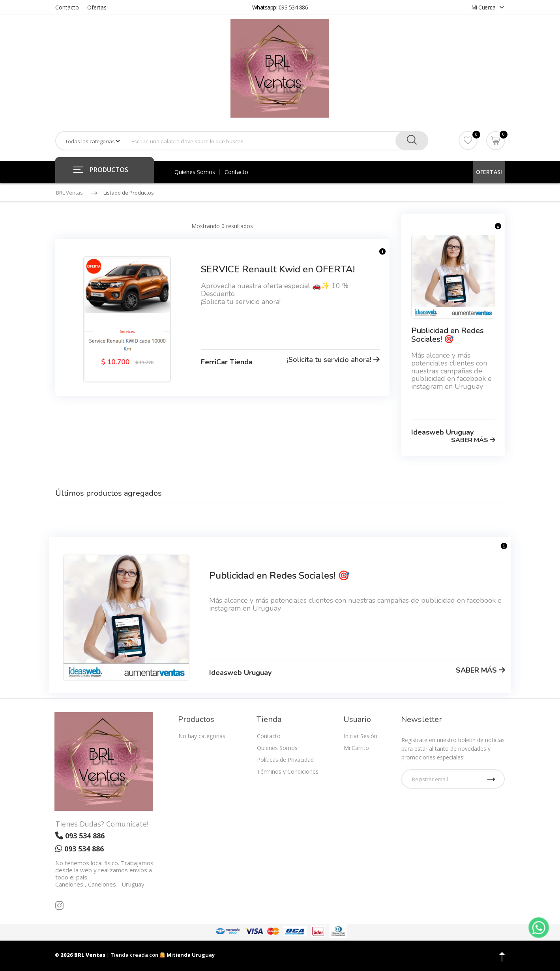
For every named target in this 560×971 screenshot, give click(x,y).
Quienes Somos (195, 172)
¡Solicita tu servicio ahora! (333, 360)
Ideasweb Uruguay (442, 432)
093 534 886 (293, 7)
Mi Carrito (356, 748)
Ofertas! (97, 7)
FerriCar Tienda (227, 362)
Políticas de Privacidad (285, 760)
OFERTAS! (489, 172)
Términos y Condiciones (288, 771)
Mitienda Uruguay (187, 955)
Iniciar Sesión (361, 736)
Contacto (67, 7)
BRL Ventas (69, 193)
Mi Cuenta (488, 7)
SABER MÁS (473, 440)
